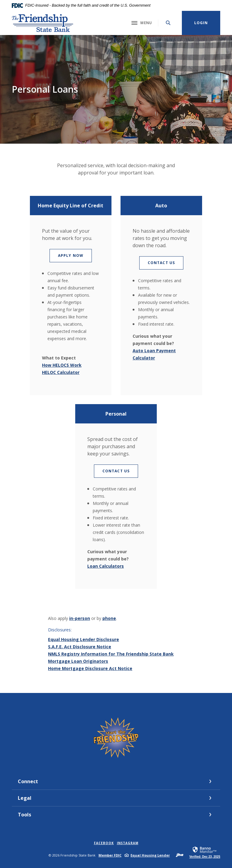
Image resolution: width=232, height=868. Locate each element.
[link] (205, 852)
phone (109, 618)
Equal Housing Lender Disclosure (84, 639)
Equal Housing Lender (150, 855)
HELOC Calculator (61, 372)
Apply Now (75, 255)
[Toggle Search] (168, 23)
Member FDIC (110, 855)
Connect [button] (28, 781)
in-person (80, 618)
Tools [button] (24, 815)
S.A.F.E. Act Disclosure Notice (80, 647)
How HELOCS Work (62, 365)
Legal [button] (25, 798)
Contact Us (166, 263)
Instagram (128, 843)
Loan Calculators (106, 566)
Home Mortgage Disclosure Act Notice (90, 668)
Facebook (104, 843)
